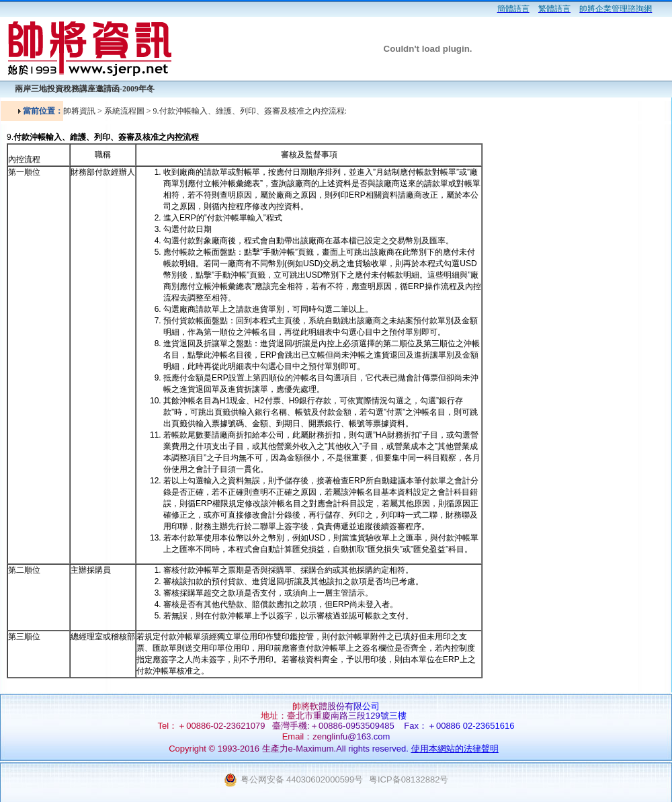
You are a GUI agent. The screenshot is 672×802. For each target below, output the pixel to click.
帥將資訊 (79, 111)
